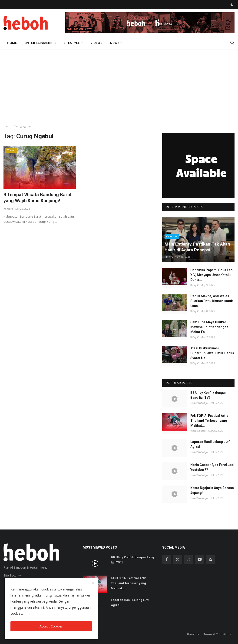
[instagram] (188, 559)
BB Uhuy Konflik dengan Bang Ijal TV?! (208, 395)
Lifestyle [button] (73, 43)
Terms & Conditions (217, 634)
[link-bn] (150, 23)
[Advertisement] (119, 84)
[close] (93, 583)
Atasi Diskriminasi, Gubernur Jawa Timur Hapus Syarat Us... (212, 353)
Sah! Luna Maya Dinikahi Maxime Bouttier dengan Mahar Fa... (209, 327)
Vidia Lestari (198, 431)
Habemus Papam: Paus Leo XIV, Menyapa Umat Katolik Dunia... (212, 275)
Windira (8, 209)
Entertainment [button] (40, 43)
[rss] (210, 559)
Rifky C (169, 257)
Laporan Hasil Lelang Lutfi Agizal (210, 444)
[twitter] (178, 559)
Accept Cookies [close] (51, 626)
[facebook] (167, 559)
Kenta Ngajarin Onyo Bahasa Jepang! (212, 490)
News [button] (116, 43)
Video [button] (96, 43)
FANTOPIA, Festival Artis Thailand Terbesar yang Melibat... (209, 421)
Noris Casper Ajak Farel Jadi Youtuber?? (212, 467)
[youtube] (199, 559)
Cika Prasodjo (199, 403)
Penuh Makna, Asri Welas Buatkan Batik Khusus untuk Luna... (212, 301)
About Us (193, 634)
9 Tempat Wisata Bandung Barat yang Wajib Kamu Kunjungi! (38, 198)
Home (12, 43)
